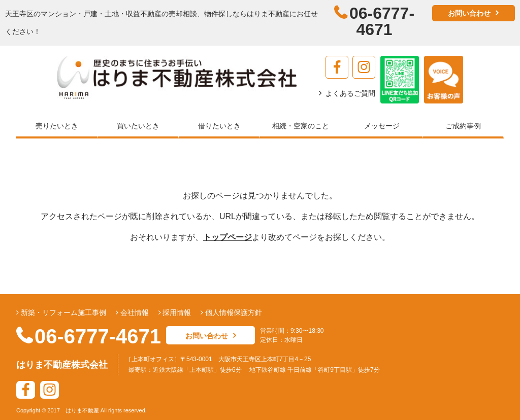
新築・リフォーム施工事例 (62, 312)
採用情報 (176, 312)
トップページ (227, 237)
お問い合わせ (469, 13)
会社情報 (134, 312)
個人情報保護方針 (233, 312)
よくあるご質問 (350, 93)
